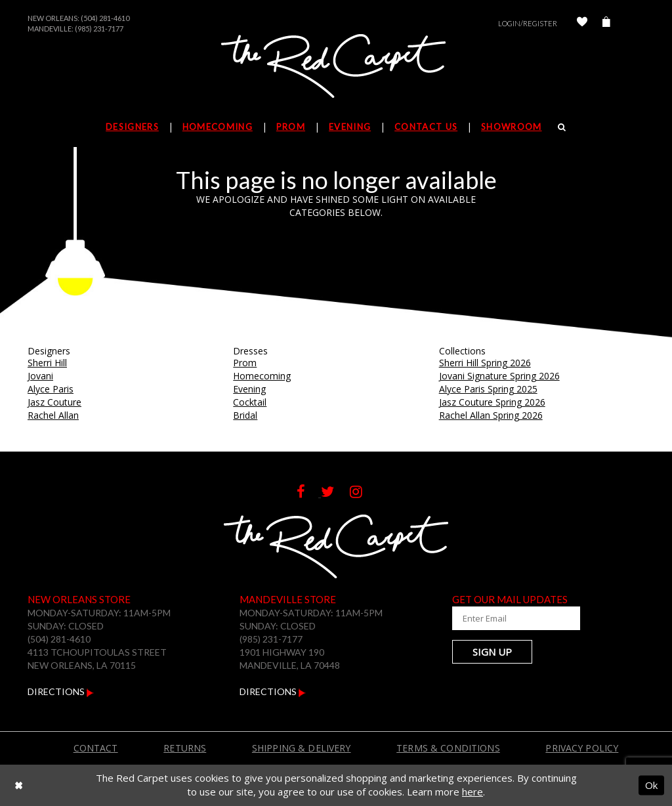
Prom (245, 363)
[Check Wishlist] (582, 23)
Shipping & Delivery (302, 748)
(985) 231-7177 (99, 29)
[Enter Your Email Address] (516, 618)
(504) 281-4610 (105, 18)
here (472, 792)
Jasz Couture (54, 402)
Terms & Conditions (448, 748)
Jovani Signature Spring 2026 (499, 376)
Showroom (511, 127)
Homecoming (262, 376)
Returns (185, 748)
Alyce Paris (51, 389)
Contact (96, 748)
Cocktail (250, 402)
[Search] (562, 127)
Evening (249, 389)
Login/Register (528, 23)
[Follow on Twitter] (335, 493)
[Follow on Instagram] (363, 493)
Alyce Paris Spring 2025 (488, 389)
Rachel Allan (53, 415)
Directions (61, 691)
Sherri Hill (47, 363)
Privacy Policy (582, 748)
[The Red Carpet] (336, 67)
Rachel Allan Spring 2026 (491, 415)
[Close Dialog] (19, 785)
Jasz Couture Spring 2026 (492, 402)
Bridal (245, 415)
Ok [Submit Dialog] (651, 785)
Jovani (40, 376)
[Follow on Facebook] (309, 493)
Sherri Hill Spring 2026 (485, 363)
